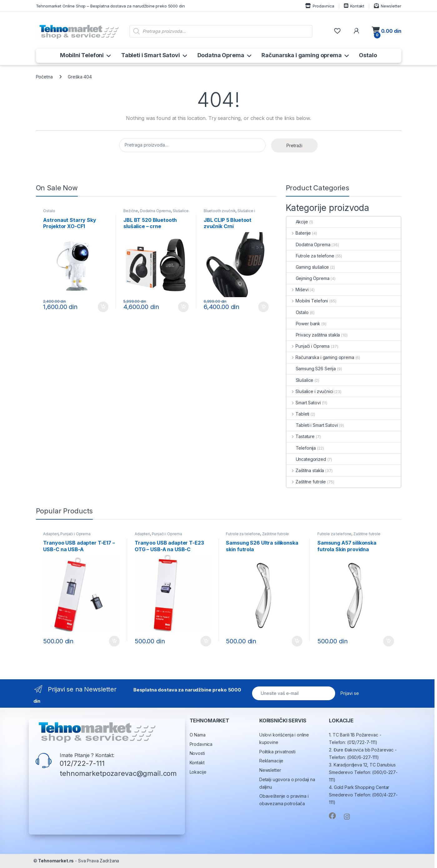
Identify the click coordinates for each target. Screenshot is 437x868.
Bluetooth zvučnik (220, 211)
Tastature (301, 436)
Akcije (297, 222)
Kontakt (354, 6)
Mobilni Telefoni (82, 55)
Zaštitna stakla (305, 470)
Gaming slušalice (308, 267)
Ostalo (368, 55)
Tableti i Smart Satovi (151, 55)
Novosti (197, 753)
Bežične (131, 211)
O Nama (198, 735)
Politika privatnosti (277, 752)
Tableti (298, 414)
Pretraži (294, 145)
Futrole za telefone (310, 256)
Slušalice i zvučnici (310, 391)
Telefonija (301, 448)
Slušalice (300, 380)
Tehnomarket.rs (56, 861)
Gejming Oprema (308, 278)
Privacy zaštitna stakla (313, 335)
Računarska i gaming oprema (301, 55)
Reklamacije (271, 761)
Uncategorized (306, 459)
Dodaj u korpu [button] (103, 307)
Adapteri (51, 534)
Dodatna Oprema (221, 55)
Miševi (298, 289)
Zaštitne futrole (306, 482)
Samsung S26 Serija (311, 369)
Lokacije (198, 772)
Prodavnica (320, 6)
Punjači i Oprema (308, 346)
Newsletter (387, 6)
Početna (44, 77)
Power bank (303, 324)
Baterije (299, 233)
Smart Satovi (304, 403)
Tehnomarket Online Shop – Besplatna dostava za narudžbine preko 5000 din (110, 6)
